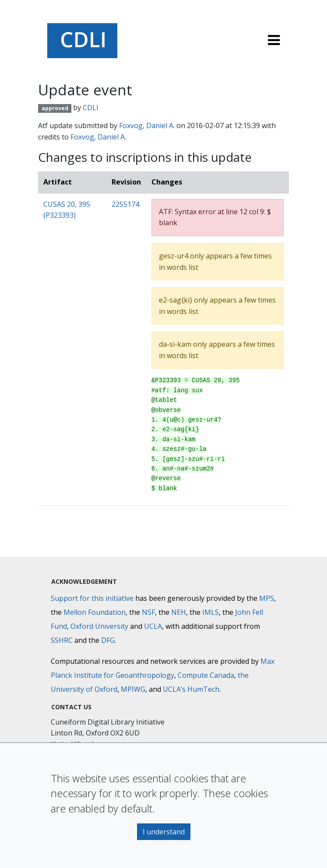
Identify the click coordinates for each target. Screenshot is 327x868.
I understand (164, 832)
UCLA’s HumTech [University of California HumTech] (191, 689)
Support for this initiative (92, 598)
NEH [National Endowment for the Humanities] (179, 612)
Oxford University (99, 626)
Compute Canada (206, 675)
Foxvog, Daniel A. (147, 125)
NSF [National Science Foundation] (148, 612)
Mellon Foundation (95, 612)
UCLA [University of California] (153, 626)
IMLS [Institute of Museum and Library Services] (211, 612)
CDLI (91, 108)
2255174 (125, 204)
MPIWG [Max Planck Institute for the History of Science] (133, 689)
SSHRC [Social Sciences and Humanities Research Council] (62, 640)
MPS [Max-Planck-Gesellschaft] (267, 598)
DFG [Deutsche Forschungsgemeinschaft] (108, 640)
